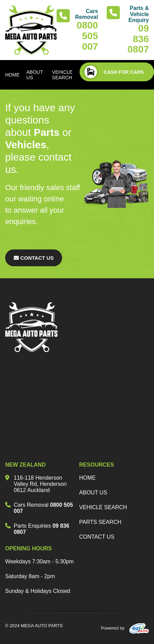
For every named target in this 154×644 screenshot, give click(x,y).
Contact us (97, 537)
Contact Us (34, 258)
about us (93, 493)
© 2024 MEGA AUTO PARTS (34, 626)
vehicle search (103, 507)
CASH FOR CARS (113, 72)
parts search (100, 522)
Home (87, 478)
